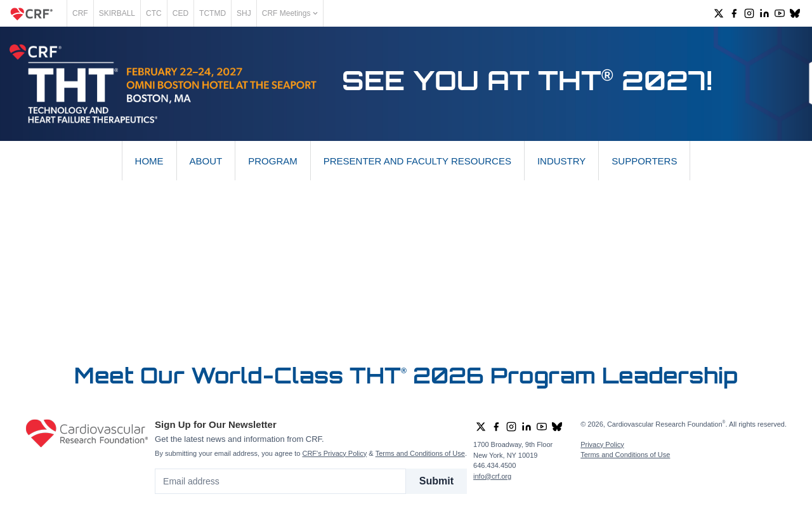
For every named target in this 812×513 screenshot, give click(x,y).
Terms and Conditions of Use (420, 453)
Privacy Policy (602, 444)
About (206, 161)
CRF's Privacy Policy (334, 453)
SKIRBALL (117, 13)
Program (273, 161)
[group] (719, 13)
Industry (561, 161)
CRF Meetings (290, 13)
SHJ (244, 13)
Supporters (644, 161)
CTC (154, 13)
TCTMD (213, 13)
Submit (436, 481)
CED (180, 13)
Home (149, 161)
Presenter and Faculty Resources (417, 161)
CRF (80, 13)
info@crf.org (492, 476)
